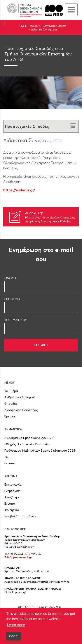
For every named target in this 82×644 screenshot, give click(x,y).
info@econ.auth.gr (20, 557)
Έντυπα (10, 463)
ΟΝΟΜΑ (10, 278)
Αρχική (23, 26)
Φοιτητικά (12, 510)
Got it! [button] (14, 636)
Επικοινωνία (13, 484)
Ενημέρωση (12, 491)
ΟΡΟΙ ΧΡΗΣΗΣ (26, 607)
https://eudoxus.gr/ (19, 190)
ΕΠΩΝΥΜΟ (12, 299)
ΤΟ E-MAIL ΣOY (16, 320)
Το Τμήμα (11, 391)
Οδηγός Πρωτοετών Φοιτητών (27, 444)
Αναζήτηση (12, 497)
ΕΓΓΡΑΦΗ (41, 345)
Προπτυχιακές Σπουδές (54, 26)
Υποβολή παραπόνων (20, 516)
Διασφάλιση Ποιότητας (21, 410)
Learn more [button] (16, 625)
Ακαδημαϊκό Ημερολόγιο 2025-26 (29, 438)
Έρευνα (10, 416)
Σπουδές (34, 26)
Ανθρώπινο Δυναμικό (20, 397)
